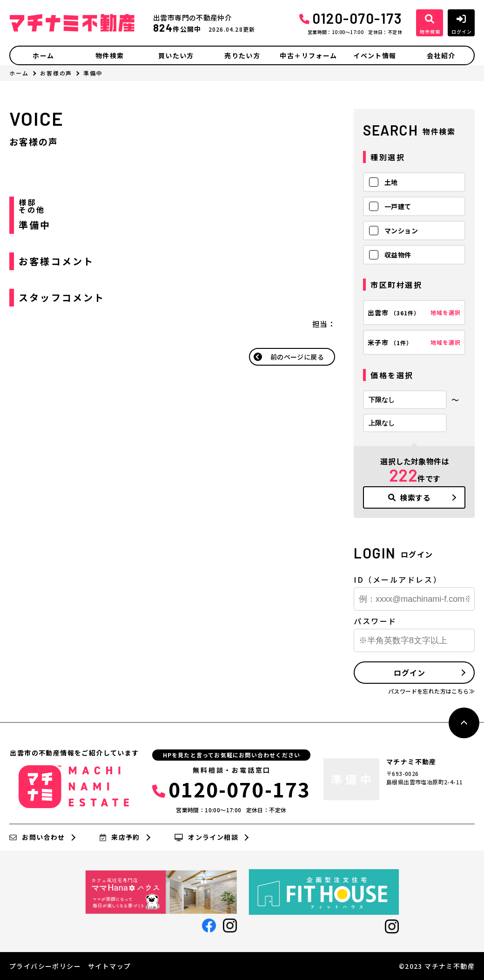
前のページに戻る (297, 357)
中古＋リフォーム (308, 55)
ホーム (43, 55)
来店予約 (120, 837)
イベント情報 (375, 55)
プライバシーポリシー (45, 966)
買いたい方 (176, 55)
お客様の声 (56, 73)
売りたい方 (242, 55)
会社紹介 (441, 55)
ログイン (409, 673)
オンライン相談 (206, 837)
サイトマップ (109, 966)
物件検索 (110, 55)
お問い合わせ (37, 837)
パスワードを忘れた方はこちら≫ (431, 691)
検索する (410, 497)
